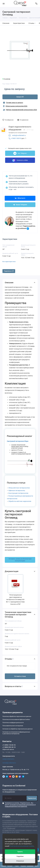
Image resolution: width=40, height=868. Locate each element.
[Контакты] (36, 4)
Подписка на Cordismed (14, 786)
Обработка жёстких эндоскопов (20, 501)
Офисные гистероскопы (17, 491)
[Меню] (4, 4)
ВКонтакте (20, 198)
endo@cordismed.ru (19, 135)
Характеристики (19, 23)
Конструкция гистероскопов (18, 493)
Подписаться (32, 798)
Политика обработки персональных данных (17, 716)
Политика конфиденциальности (13, 723)
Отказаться (20, 861)
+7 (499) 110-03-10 (9, 745)
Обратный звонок (8, 749)
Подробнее (20, 856)
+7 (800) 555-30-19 (9, 747)
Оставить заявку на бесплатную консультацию (20, 560)
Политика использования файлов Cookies (16, 719)
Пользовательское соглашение (13, 726)
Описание (6, 23)
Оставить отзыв (20, 676)
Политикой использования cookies (22, 846)
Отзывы (32, 23)
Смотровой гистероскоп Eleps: (18, 441)
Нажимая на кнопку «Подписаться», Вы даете (20, 805)
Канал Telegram (20, 205)
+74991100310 (16, 138)
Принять (20, 852)
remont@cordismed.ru (9, 763)
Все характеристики (9, 262)
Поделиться (9, 271)
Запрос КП (20, 97)
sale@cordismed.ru (8, 759)
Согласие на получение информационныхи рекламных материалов (16, 733)
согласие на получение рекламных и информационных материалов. (20, 805)
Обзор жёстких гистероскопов (19, 488)
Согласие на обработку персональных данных (17, 729)
